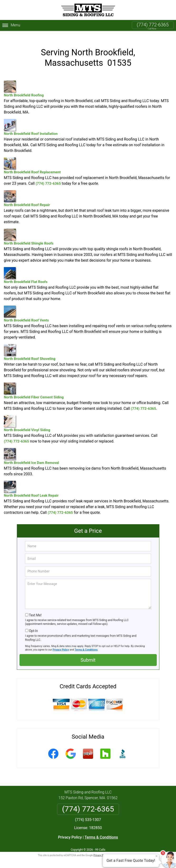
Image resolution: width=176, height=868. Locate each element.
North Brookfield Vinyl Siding (27, 418)
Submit (88, 654)
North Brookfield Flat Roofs (26, 270)
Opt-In (33, 625)
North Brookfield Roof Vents (26, 308)
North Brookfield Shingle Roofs (29, 231)
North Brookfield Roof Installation (31, 122)
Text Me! (35, 609)
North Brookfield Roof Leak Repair (31, 484)
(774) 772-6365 (153, 25)
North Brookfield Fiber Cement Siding (34, 385)
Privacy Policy (61, 644)
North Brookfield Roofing (24, 83)
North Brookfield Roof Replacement (32, 160)
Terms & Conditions (86, 644)
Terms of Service (123, 850)
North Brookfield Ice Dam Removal (31, 451)
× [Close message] (157, 856)
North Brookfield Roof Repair (27, 193)
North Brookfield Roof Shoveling (30, 347)
